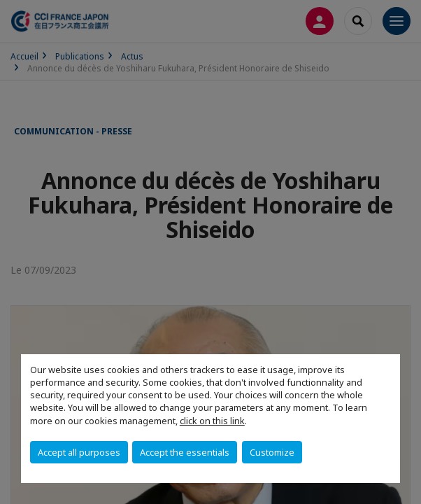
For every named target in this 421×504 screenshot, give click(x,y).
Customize (272, 452)
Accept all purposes (79, 452)
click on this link (212, 421)
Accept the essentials (185, 452)
